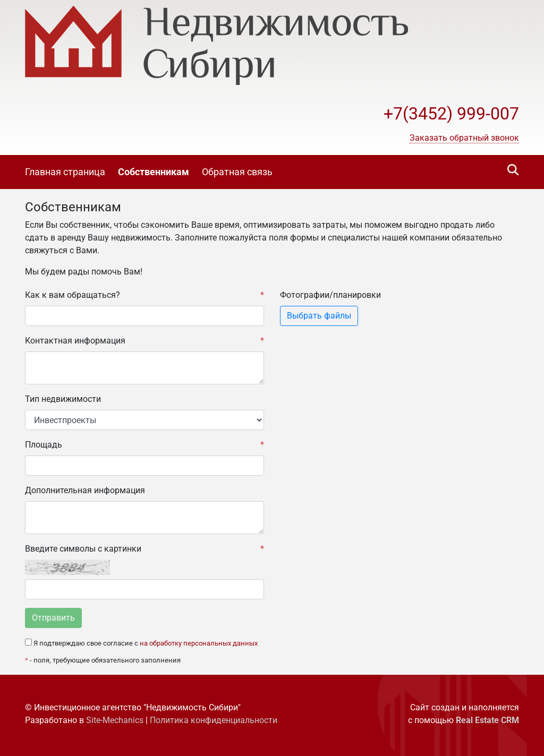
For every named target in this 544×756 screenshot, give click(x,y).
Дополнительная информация (85, 490)
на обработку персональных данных (199, 643)
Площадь (144, 445)
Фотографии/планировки (330, 295)
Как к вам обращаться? (144, 295)
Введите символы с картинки (144, 549)
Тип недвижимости (63, 399)
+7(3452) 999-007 (451, 114)
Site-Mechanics (115, 720)
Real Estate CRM (487, 720)
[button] (464, 138)
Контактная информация (144, 341)
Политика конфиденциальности (214, 720)
